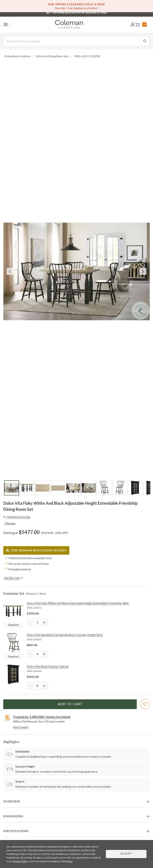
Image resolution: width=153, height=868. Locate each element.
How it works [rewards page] (21, 727)
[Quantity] (37, 622)
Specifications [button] (16, 831)
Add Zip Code (14, 578)
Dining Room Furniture (17, 56)
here (70, 861)
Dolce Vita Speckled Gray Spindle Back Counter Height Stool (65, 635)
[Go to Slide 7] (104, 488)
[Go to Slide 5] (73, 488)
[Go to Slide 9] (135, 488)
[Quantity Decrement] (30, 622)
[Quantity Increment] (44, 622)
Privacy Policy (21, 861)
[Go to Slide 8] (120, 488)
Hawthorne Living (19, 517)
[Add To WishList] (145, 704)
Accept (126, 854)
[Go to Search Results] (145, 41)
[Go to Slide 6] (89, 488)
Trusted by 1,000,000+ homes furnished (42, 717)
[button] (133, 25)
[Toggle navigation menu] (6, 25)
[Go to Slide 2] (27, 488)
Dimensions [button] (13, 816)
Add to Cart (70, 704)
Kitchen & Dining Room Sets (52, 56)
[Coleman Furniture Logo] (69, 25)
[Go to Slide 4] (58, 488)
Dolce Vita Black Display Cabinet (48, 666)
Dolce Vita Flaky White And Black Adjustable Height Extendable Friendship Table (78, 603)
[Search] (76, 41)
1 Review (10, 523)
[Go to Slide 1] (12, 488)
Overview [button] (12, 802)
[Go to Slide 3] (42, 488)
